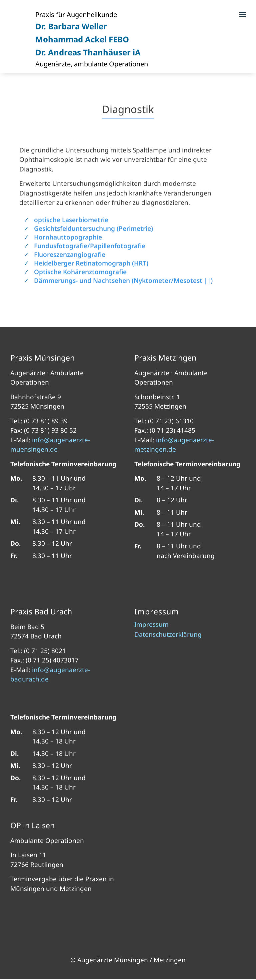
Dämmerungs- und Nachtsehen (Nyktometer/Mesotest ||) (123, 281)
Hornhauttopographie (68, 237)
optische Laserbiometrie (71, 220)
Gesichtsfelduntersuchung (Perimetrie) (93, 228)
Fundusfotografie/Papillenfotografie (90, 246)
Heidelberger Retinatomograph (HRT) (91, 263)
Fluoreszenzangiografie (70, 255)
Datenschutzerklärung (168, 635)
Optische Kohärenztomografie (80, 272)
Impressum (151, 625)
